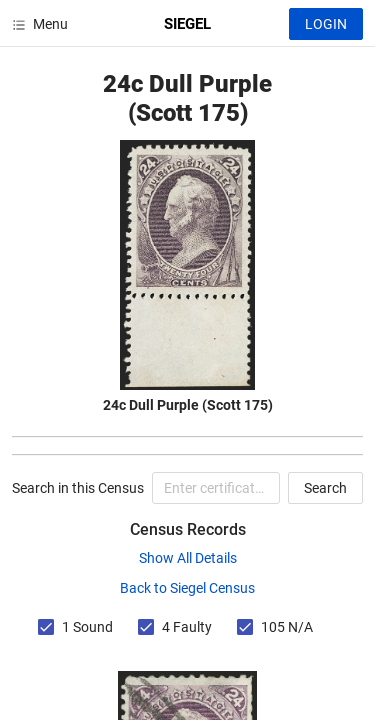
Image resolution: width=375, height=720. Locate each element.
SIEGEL (187, 24)
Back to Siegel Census (187, 588)
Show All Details (188, 558)
